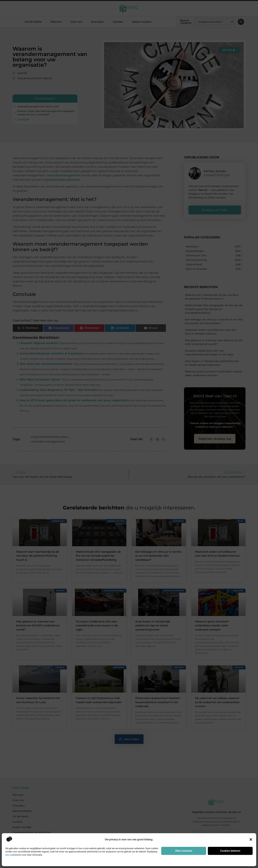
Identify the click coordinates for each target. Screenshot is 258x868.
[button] (251, 839)
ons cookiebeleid (13, 855)
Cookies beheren (230, 851)
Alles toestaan (184, 851)
